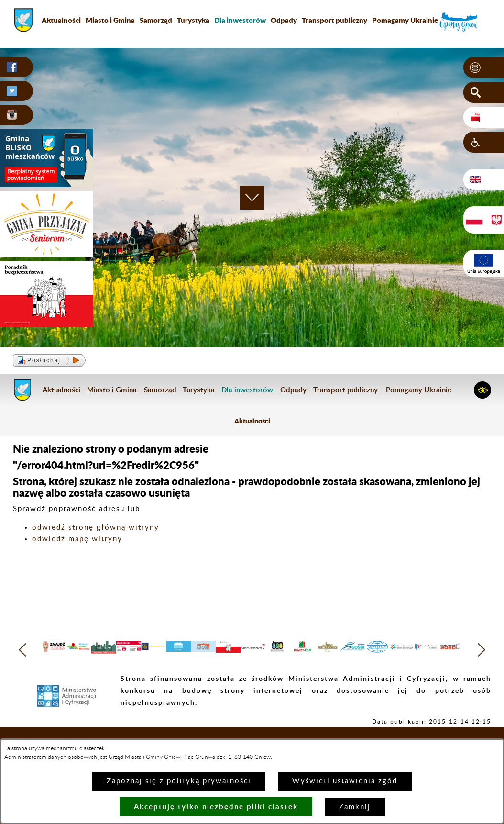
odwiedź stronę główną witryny (96, 528)
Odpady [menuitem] (284, 20)
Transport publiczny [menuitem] (334, 20)
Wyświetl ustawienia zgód (345, 781)
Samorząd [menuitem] (156, 20)
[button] (484, 67)
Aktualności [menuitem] (61, 20)
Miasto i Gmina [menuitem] (110, 20)
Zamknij (355, 807)
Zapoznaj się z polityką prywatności (179, 781)
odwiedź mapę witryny (77, 539)
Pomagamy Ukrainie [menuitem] (405, 20)
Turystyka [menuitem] (193, 20)
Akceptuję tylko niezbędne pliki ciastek (216, 807)
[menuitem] (240, 20)
